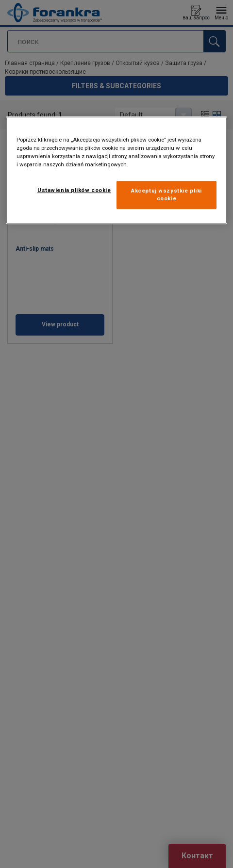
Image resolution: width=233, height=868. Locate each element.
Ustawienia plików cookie (74, 190)
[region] (116, 170)
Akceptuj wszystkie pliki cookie (166, 194)
